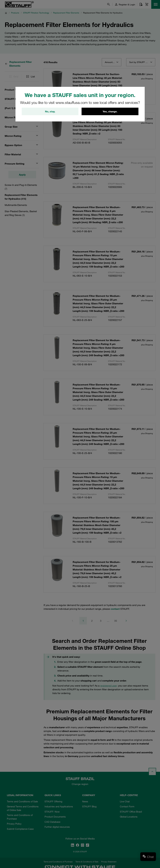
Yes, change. (110, 111)
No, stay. (50, 111)
